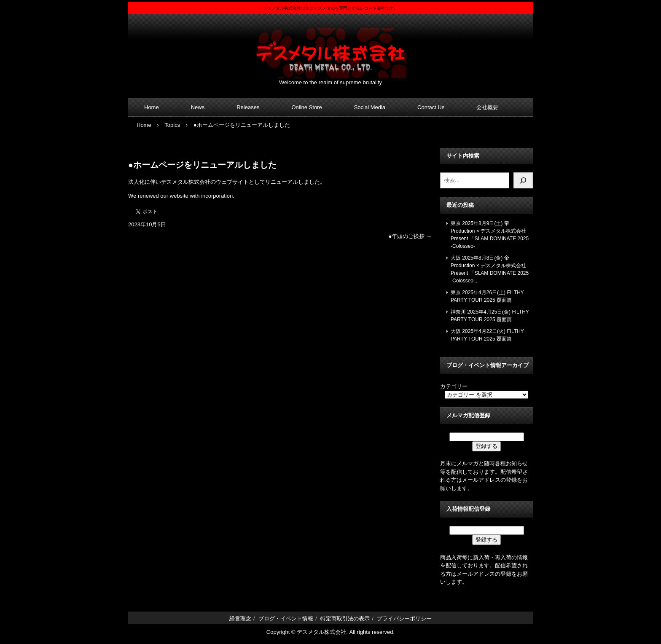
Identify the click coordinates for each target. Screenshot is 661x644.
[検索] (523, 180)
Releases (248, 107)
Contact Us (431, 107)
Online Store (306, 107)
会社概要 (487, 107)
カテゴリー (454, 386)
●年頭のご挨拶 (410, 236)
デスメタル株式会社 (330, 48)
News (198, 107)
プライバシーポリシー (404, 619)
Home (152, 107)
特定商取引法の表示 (345, 619)
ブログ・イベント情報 (286, 619)
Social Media (370, 107)
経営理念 (240, 619)
